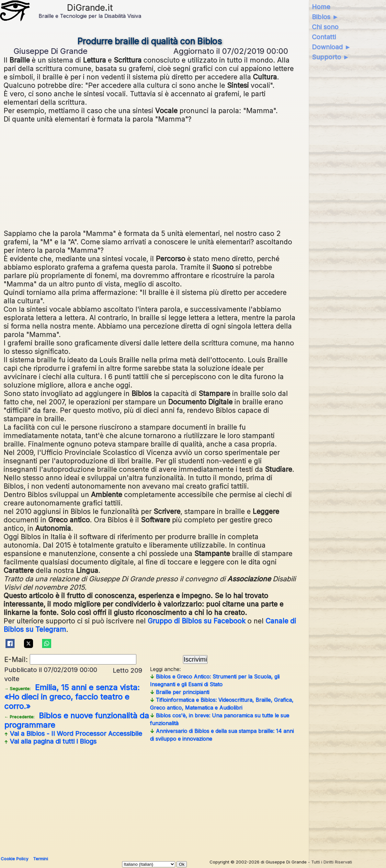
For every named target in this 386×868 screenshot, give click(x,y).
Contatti (324, 37)
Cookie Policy (14, 859)
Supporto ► (331, 57)
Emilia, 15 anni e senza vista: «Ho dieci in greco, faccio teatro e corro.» (72, 697)
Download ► (331, 47)
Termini (40, 859)
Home (321, 7)
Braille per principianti (180, 692)
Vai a (73, 734)
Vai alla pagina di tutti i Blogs (50, 741)
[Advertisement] (150, 175)
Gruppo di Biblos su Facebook (197, 621)
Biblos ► (325, 17)
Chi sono (325, 27)
